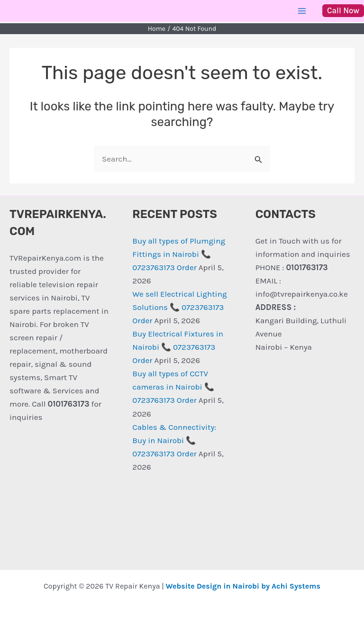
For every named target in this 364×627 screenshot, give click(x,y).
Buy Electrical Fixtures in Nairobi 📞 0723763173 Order (178, 347)
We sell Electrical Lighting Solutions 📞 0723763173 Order (179, 307)
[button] (343, 11)
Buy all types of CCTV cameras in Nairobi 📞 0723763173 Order (173, 387)
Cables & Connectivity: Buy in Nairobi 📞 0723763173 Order (174, 440)
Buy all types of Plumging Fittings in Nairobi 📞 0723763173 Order (179, 254)
